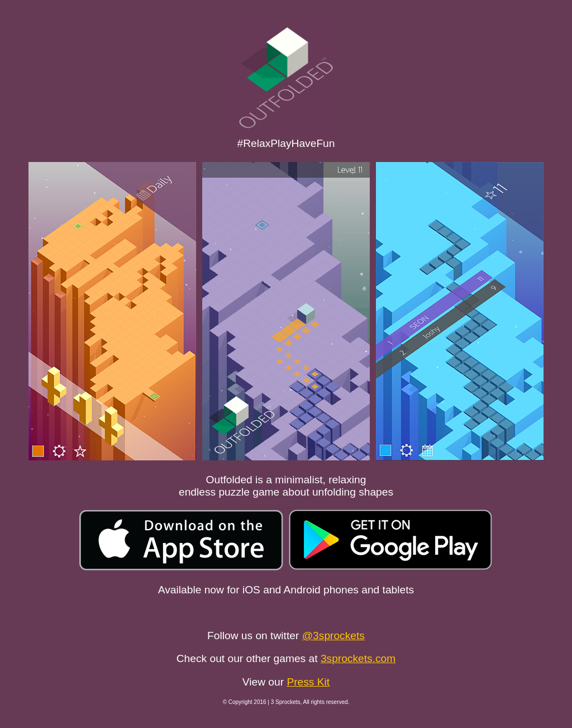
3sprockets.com (358, 658)
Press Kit (308, 682)
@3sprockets (333, 636)
